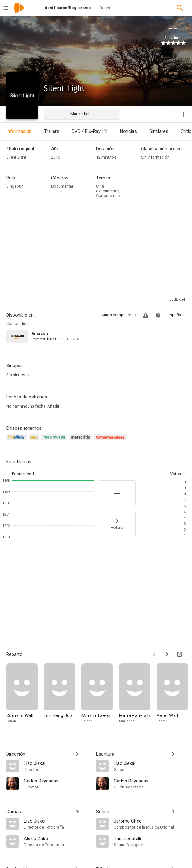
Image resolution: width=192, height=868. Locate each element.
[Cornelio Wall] (25, 694)
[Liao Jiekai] (57, 763)
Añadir (53, 406)
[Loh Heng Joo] (63, 694)
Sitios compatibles (119, 315)
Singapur (14, 186)
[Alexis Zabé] (57, 838)
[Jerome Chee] (150, 821)
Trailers (52, 131)
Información (19, 131)
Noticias (128, 131)
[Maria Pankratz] (138, 694)
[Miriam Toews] (100, 694)
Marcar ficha (82, 114)
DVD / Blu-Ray (90, 131)
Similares (159, 131)
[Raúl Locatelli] (150, 838)
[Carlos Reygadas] (57, 781)
